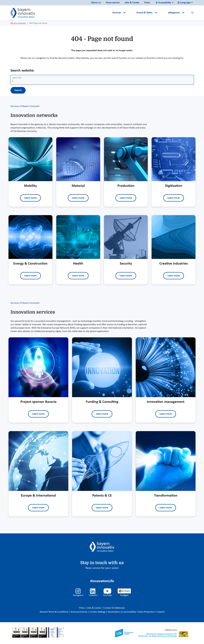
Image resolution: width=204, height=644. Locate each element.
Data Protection (147, 612)
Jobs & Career (132, 3)
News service (113, 3)
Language (184, 3)
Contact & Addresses (114, 608)
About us (96, 3)
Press (147, 3)
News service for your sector (102, 568)
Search (18, 90)
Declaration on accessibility (122, 612)
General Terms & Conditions (54, 612)
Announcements (79, 612)
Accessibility (163, 3)
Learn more (30, 198)
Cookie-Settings (98, 612)
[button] (131, 13)
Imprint (161, 612)
